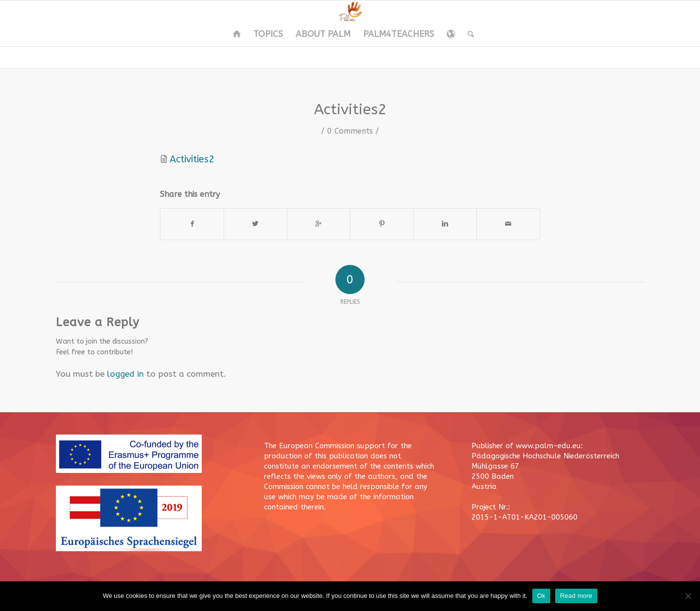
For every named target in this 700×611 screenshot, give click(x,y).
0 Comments (350, 131)
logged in (125, 374)
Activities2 (350, 109)
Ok (541, 596)
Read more (576, 596)
